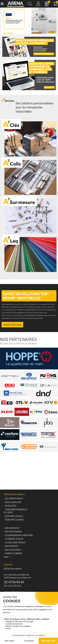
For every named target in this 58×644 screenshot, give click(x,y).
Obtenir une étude (12, 325)
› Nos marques (11, 546)
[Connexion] (38, 4)
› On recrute (10, 506)
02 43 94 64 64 (14, 582)
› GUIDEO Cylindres (13, 553)
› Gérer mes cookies (14, 520)
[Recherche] (30, 4)
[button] (3, 16)
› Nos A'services (12, 528)
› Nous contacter (13, 502)
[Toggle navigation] (2, 4)
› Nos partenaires (13, 532)
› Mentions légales (13, 516)
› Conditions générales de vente (16, 511)
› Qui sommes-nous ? (14, 499)
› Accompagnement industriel (19, 535)
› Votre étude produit (15, 543)
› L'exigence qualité (14, 539)
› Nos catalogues (12, 550)
